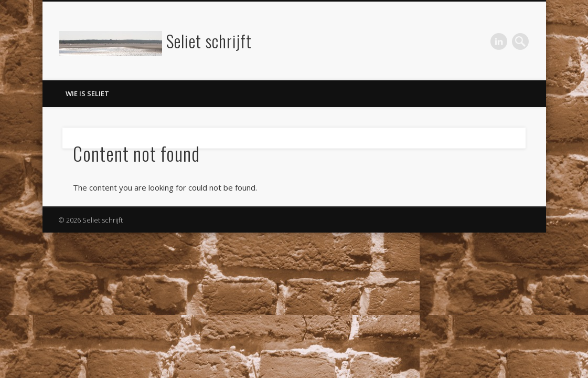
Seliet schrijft (209, 41)
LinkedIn (499, 41)
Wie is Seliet (87, 93)
